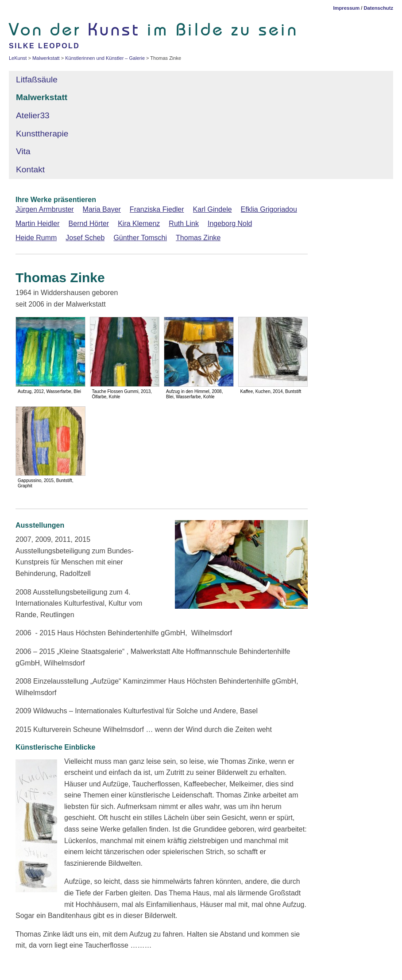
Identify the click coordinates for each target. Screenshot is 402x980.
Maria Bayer (102, 209)
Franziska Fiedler (157, 209)
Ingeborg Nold (230, 224)
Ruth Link (184, 224)
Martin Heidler (38, 224)
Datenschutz (378, 8)
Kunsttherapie (43, 134)
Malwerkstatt (42, 97)
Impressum (346, 8)
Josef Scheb (85, 238)
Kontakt (30, 169)
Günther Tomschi (140, 238)
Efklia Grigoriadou (269, 209)
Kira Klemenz (139, 224)
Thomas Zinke (198, 238)
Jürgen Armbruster (45, 209)
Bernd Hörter (89, 224)
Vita (23, 151)
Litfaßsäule (37, 80)
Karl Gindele (213, 209)
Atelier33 (33, 115)
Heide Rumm (36, 238)
